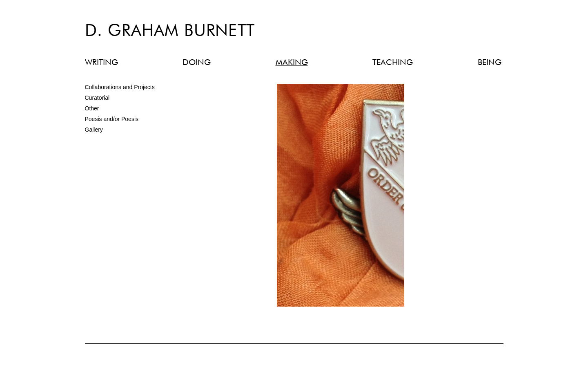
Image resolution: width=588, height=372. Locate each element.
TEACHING (393, 63)
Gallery (94, 130)
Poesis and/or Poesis (112, 119)
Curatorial (97, 98)
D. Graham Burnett (170, 31)
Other (92, 108)
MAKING (292, 63)
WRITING (101, 63)
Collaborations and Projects (120, 87)
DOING (197, 63)
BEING (490, 63)
